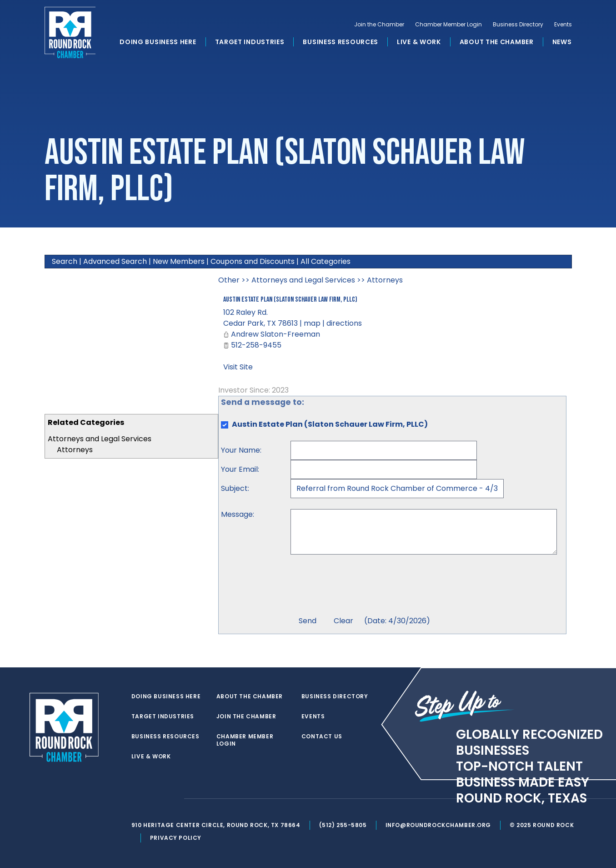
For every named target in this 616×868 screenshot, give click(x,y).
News (562, 43)
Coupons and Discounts (253, 261)
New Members (179, 261)
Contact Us (322, 737)
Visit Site (238, 367)
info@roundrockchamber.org (439, 825)
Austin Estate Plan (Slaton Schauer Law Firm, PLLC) (290, 300)
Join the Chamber (379, 25)
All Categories (326, 261)
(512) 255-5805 (344, 825)
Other (229, 280)
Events (563, 25)
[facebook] (155, 799)
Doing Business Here (158, 43)
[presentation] (360, 586)
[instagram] (173, 799)
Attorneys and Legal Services (100, 439)
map (312, 323)
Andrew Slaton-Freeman (275, 334)
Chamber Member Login (448, 25)
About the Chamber (497, 43)
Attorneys (75, 450)
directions (344, 323)
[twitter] (137, 799)
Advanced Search (115, 261)
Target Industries (250, 43)
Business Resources (341, 43)
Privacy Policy (177, 838)
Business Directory (518, 25)
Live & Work (419, 43)
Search (65, 261)
